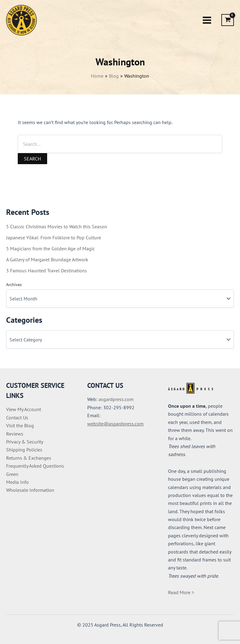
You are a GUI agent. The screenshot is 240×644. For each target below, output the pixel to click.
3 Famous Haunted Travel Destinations (47, 270)
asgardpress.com (116, 399)
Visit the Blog (20, 425)
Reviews (15, 434)
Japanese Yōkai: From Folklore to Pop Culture (54, 237)
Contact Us (17, 418)
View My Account (24, 409)
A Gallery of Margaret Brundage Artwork (47, 259)
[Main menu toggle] (207, 20)
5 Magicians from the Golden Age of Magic (51, 248)
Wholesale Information (30, 490)
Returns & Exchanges (29, 458)
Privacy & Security (25, 442)
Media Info (17, 482)
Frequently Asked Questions (35, 466)
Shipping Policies (24, 450)
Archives (14, 285)
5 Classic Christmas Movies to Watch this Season (57, 226)
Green (12, 474)
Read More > (181, 592)
